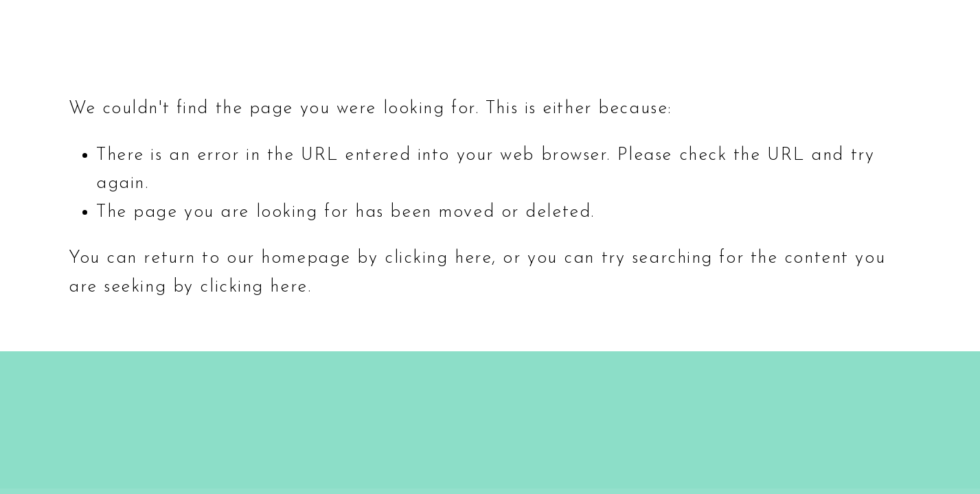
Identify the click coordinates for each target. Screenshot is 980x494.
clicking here (438, 258)
